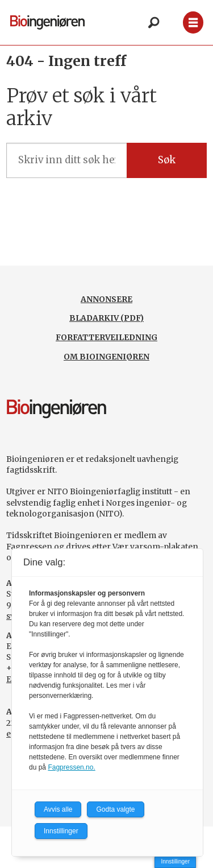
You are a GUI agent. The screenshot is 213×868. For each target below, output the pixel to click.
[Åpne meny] (193, 22)
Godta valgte (115, 809)
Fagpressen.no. (71, 767)
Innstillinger (175, 861)
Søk (167, 160)
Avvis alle (58, 809)
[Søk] (153, 23)
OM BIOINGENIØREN (106, 357)
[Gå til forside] (47, 22)
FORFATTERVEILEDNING (106, 337)
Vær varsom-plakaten (155, 547)
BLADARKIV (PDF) (106, 318)
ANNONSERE (106, 299)
